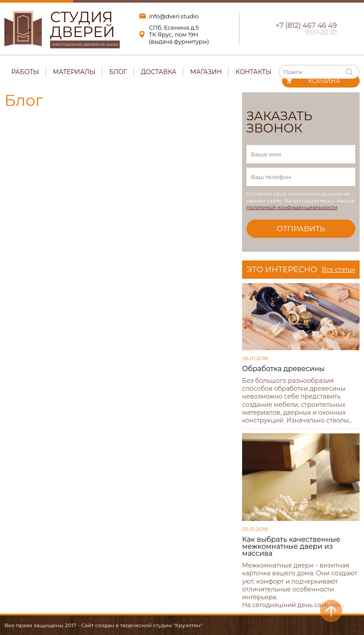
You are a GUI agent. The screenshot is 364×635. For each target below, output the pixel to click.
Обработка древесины (283, 369)
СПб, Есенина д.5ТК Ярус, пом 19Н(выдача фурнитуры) (179, 34)
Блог (118, 72)
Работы (25, 72)
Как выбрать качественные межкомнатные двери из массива (291, 546)
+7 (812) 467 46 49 (306, 25)
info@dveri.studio (174, 16)
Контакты (253, 72)
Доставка (159, 72)
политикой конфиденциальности (292, 207)
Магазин (206, 72)
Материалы (74, 72)
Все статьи (339, 270)
